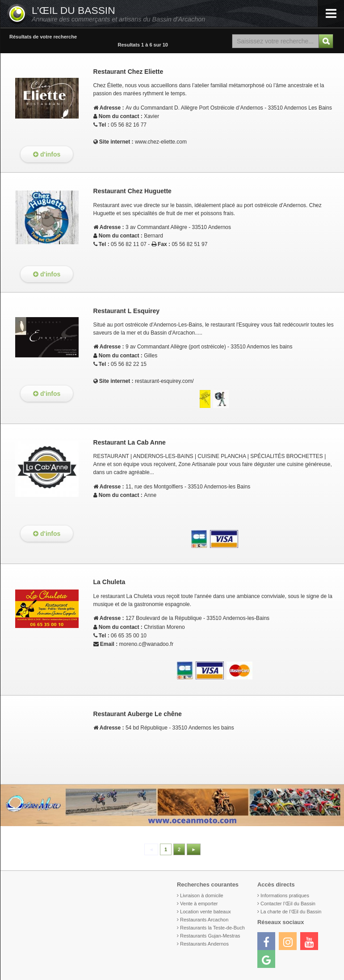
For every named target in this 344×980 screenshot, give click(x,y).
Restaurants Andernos (204, 944)
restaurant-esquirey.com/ (164, 381)
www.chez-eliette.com (161, 142)
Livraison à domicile (202, 895)
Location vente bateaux (206, 912)
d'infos (47, 154)
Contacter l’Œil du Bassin (288, 904)
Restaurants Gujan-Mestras (210, 936)
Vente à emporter (199, 904)
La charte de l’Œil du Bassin (291, 912)
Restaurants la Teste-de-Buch (212, 928)
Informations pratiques (285, 895)
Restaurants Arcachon (204, 920)
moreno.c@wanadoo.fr (147, 644)
